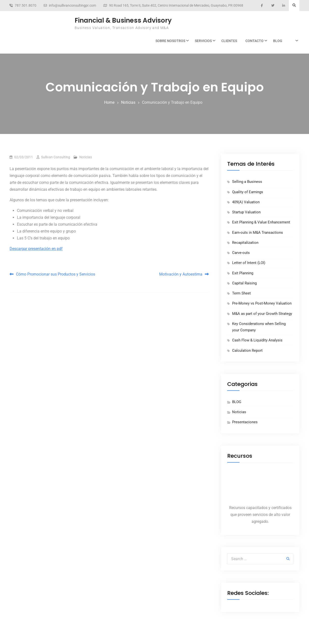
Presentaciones (245, 422)
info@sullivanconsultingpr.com (72, 6)
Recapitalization (245, 243)
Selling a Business (247, 182)
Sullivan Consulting (56, 157)
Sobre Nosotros (170, 41)
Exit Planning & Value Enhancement (261, 222)
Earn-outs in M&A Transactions (258, 233)
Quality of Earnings (248, 192)
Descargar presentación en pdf (36, 249)
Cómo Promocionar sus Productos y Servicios (56, 274)
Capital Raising (244, 283)
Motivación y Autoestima (181, 274)
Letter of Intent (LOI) (249, 263)
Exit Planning (243, 273)
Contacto (254, 41)
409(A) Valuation (246, 202)
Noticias (86, 157)
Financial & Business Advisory (123, 20)
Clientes (229, 41)
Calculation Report (247, 351)
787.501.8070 (26, 6)
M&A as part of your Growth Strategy (262, 314)
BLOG (278, 41)
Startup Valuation (246, 212)
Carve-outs (241, 253)
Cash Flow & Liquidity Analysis (257, 340)
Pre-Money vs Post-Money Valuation (262, 303)
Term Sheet (241, 293)
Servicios (203, 41)
